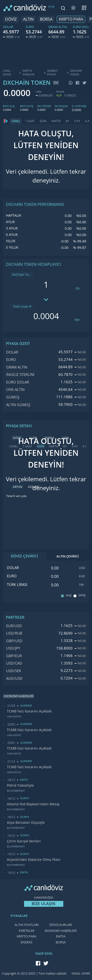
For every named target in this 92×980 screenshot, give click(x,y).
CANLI (16, 121)
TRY (77, 320)
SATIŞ (82, 595)
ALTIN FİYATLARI (27, 925)
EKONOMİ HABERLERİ (61, 931)
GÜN (43, 121)
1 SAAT (30, 121)
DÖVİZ (11, 19)
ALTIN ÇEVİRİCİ (68, 556)
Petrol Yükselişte (20, 785)
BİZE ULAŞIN (44, 904)
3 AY (77, 121)
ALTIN (28, 19)
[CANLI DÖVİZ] (25, 8)
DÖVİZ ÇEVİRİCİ (25, 556)
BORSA (46, 19)
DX (78, 289)
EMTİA (61, 936)
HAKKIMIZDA (44, 898)
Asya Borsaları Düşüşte (26, 823)
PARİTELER (26, 931)
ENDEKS (26, 942)
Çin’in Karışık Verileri (24, 841)
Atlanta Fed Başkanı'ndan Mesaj (33, 804)
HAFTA (56, 121)
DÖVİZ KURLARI (61, 925)
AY (67, 121)
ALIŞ (69, 595)
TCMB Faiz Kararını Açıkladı (29, 711)
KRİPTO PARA (71, 19)
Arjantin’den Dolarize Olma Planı (34, 860)
